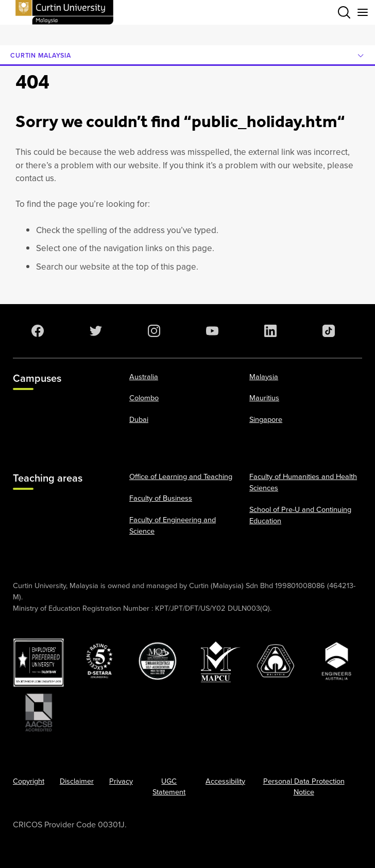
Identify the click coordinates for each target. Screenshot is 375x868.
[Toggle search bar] (344, 12)
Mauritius (264, 398)
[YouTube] (210, 331)
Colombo (144, 398)
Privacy (121, 781)
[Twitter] (94, 331)
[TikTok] (327, 331)
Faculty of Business (161, 498)
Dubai (139, 419)
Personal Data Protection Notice (304, 787)
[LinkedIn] (268, 331)
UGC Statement (169, 787)
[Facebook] (36, 331)
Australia (144, 377)
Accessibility (225, 781)
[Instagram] (152, 331)
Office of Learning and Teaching (181, 476)
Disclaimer (77, 781)
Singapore (266, 419)
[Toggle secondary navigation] (363, 12)
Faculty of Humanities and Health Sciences (303, 482)
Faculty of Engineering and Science (173, 525)
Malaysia (264, 377)
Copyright (29, 781)
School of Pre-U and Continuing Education (300, 515)
